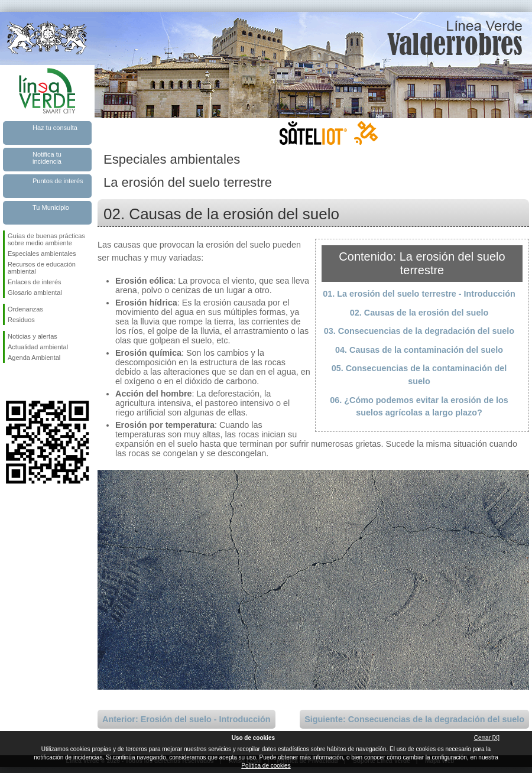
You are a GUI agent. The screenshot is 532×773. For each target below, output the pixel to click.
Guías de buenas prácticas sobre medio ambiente (46, 239)
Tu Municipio (51, 207)
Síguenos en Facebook (10, 382)
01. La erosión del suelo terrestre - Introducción (419, 294)
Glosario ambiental (35, 293)
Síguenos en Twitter (30, 382)
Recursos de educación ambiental (42, 268)
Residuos (21, 320)
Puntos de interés (58, 181)
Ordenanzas (25, 309)
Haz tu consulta (55, 128)
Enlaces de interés (35, 282)
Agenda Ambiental (34, 358)
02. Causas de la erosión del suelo (419, 313)
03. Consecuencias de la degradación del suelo (419, 331)
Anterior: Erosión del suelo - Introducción (186, 719)
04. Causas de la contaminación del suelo (419, 350)
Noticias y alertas (33, 336)
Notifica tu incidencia (47, 158)
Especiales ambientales (42, 254)
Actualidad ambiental (38, 347)
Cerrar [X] (487, 738)
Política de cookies (266, 766)
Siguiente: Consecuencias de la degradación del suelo (414, 719)
